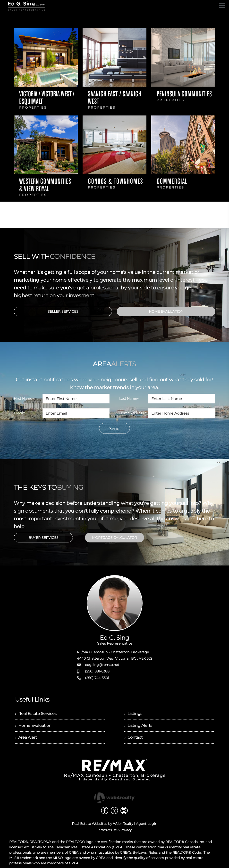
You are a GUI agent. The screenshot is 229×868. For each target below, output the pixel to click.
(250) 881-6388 (97, 671)
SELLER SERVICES (63, 311)
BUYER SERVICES (43, 538)
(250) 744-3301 (97, 678)
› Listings (133, 714)
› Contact (133, 737)
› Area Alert (26, 737)
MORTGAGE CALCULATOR (114, 538)
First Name (24, 398)
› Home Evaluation (33, 725)
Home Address (133, 413)
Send (114, 428)
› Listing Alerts (138, 725)
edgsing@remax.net (102, 665)
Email (19, 413)
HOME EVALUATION (166, 311)
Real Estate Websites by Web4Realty (102, 824)
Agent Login (147, 824)
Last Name (129, 398)
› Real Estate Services (36, 714)
